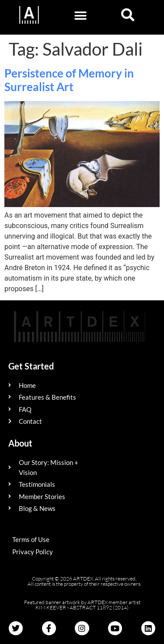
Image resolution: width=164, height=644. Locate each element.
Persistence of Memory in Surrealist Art (69, 80)
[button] (81, 16)
